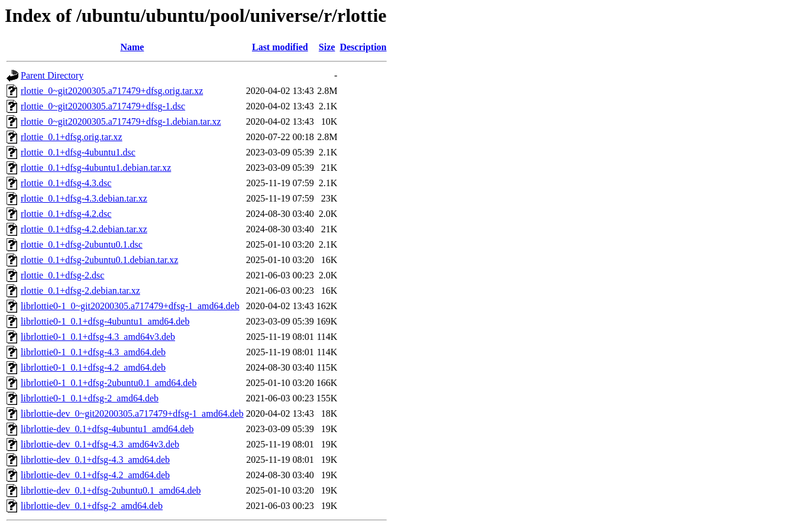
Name (132, 47)
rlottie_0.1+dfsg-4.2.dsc (66, 214)
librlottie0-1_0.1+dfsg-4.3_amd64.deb (93, 352)
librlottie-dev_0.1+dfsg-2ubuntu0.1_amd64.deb (111, 490)
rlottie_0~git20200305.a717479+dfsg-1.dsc (103, 106)
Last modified (280, 47)
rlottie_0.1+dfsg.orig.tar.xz (72, 137)
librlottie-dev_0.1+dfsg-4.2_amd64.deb (95, 475)
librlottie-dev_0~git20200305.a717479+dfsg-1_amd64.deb (132, 413)
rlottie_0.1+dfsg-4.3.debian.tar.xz (84, 198)
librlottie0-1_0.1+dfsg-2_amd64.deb (90, 398)
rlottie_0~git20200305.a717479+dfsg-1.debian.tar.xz (121, 121)
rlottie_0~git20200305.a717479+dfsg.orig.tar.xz (112, 91)
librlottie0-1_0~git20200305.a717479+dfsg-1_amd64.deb (130, 306)
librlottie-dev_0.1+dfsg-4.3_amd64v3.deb (100, 444)
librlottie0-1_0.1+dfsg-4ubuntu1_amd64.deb (105, 321)
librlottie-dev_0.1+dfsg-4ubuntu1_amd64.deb (107, 429)
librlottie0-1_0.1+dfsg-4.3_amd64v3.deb (98, 337)
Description (363, 47)
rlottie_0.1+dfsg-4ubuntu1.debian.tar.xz (96, 168)
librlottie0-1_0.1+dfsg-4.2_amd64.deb (93, 367)
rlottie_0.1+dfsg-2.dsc (62, 275)
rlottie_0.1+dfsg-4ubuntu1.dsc (78, 152)
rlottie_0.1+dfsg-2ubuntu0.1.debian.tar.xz (99, 260)
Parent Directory (52, 75)
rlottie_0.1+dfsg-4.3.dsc (66, 183)
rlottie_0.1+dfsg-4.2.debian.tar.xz (84, 229)
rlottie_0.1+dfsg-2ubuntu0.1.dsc (82, 244)
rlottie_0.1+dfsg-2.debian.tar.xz (80, 291)
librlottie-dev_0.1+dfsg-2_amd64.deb (92, 506)
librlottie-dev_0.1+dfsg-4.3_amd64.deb (95, 460)
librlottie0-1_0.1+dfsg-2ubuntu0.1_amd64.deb (109, 383)
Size (327, 47)
